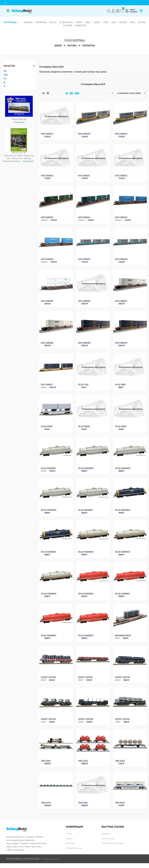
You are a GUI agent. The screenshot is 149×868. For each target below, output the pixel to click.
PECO (106, 22)
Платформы (88, 46)
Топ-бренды (10, 22)
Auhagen (28, 22)
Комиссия (80, 25)
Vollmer (68, 25)
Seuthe (142, 22)
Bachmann (41, 22)
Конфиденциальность (51, 857)
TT (5, 79)
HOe (6, 75)
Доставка (70, 842)
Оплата (69, 837)
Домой (58, 46)
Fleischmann (66, 22)
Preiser (123, 22)
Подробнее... (20, 122)
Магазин (72, 46)
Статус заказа (108, 837)
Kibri (88, 22)
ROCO (133, 22)
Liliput (97, 22)
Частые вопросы (74, 846)
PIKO (114, 22)
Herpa (79, 22)
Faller (53, 22)
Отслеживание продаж (113, 842)
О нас (69, 832)
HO (5, 71)
